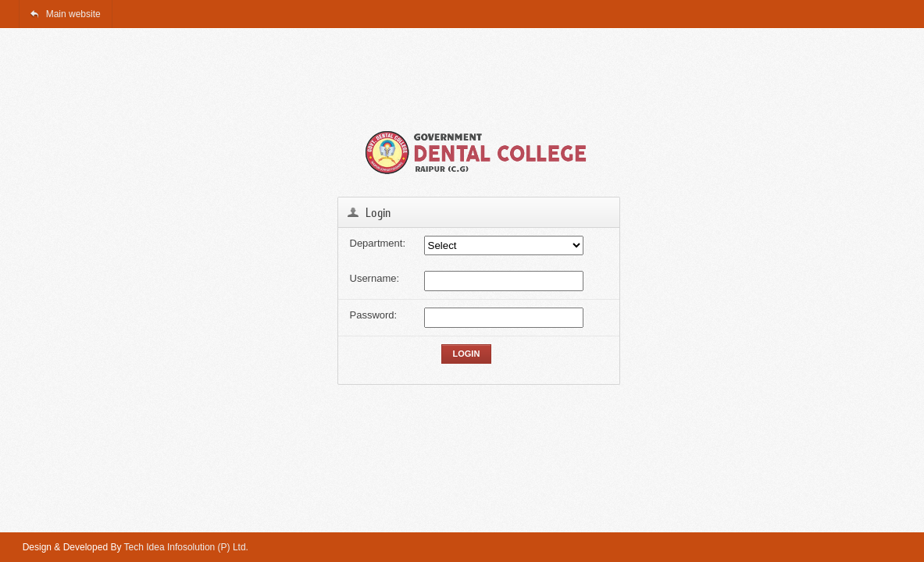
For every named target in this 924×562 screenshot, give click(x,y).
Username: (375, 278)
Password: (374, 315)
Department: (378, 243)
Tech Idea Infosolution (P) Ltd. (186, 547)
